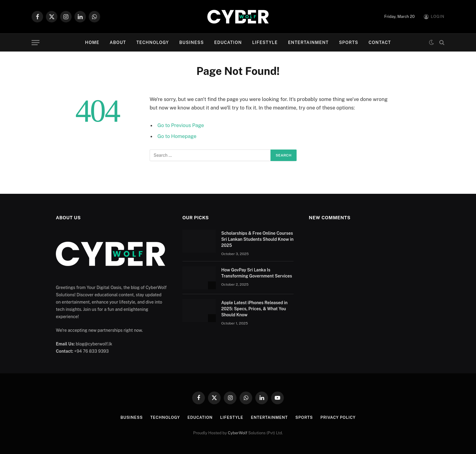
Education (228, 42)
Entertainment (308, 42)
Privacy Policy (339, 417)
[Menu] (36, 43)
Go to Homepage (177, 136)
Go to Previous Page (181, 125)
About (118, 42)
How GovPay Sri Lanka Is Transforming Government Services (257, 273)
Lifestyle (265, 42)
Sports (349, 42)
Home (92, 42)
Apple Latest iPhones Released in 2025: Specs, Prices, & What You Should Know (255, 309)
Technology (153, 42)
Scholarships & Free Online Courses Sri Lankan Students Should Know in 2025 (257, 239)
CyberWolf (238, 433)
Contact (380, 42)
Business (191, 42)
